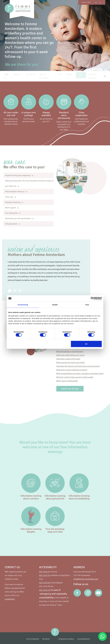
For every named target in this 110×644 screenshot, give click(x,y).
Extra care (10, 197)
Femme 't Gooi (86, 2)
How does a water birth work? (68, 359)
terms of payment (30, 639)
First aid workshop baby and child (55, 530)
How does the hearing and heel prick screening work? (78, 366)
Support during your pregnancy (19, 175)
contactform (10, 599)
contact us (70, 76)
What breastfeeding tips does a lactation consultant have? (80, 374)
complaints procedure (70, 639)
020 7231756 (45, 583)
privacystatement (89, 639)
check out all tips (70, 389)
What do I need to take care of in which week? (75, 377)
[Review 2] (20, 291)
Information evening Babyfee (31, 530)
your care (30, 74)
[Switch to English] (100, 2)
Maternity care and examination (19, 218)
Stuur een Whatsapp (102, 636)
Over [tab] (87, 305)
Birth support (12, 208)
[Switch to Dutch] (96, 2)
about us (17, 74)
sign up (80, 75)
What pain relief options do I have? (70, 355)
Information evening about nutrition (31, 497)
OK (86, 344)
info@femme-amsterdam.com (86, 579)
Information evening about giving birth (55, 497)
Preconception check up (16, 191)
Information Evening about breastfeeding (79, 497)
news (60, 76)
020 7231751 (45, 575)
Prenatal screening (14, 202)
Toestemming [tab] (23, 305)
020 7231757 (45, 572)
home (7, 76)
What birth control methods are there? (72, 370)
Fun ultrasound (13, 213)
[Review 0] (10, 291)
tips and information (44, 76)
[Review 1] (15, 291)
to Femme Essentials (92, 76)
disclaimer (45, 639)
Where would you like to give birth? (71, 363)
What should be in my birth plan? (70, 352)
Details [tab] (55, 305)
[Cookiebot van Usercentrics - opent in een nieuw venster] (92, 299)
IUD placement (12, 224)
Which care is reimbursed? (67, 381)
